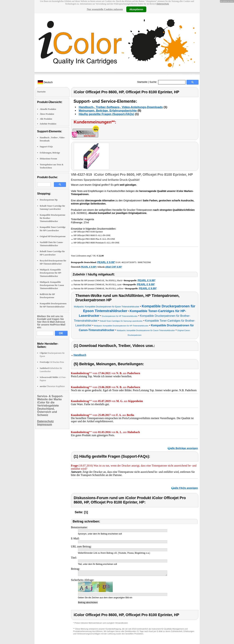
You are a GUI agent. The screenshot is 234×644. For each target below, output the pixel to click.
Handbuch (80, 355)
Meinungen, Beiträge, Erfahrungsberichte (108, 111)
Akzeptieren (136, 9)
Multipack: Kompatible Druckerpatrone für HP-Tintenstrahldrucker (51, 273)
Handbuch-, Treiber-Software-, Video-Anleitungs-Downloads (121, 107)
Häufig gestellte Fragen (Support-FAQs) (107, 114)
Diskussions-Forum (48, 159)
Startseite (142, 82)
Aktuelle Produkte (48, 109)
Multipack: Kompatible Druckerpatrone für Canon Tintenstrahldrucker (52, 285)
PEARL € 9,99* (106, 262)
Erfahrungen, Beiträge (50, 153)
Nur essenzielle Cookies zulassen (105, 9)
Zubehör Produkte (48, 124)
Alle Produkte (46, 119)
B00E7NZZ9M (144, 262)
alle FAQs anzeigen (186, 488)
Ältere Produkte (47, 114)
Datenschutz (163, 4)
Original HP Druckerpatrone (53, 236)
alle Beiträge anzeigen (184, 448)
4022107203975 (129, 262)
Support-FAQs (46, 147)
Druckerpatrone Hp (49, 200)
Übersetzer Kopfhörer (52, 386)
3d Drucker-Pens (52, 362)
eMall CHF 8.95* (114, 267)
